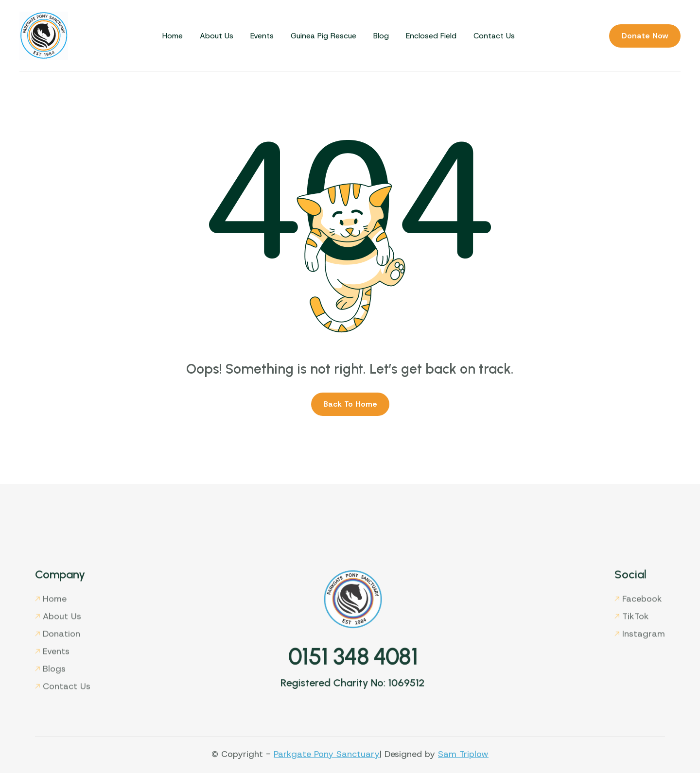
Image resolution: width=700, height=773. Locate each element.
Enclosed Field (431, 36)
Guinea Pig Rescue (324, 36)
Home (173, 36)
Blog (381, 36)
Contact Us (494, 36)
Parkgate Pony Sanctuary (327, 754)
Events (262, 36)
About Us (217, 36)
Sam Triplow (463, 754)
